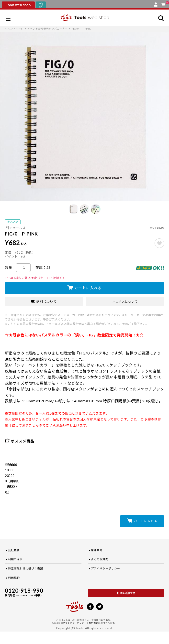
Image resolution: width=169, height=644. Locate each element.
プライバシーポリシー (106, 581)
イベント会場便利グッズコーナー (47, 29)
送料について (44, 301)
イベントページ (14, 29)
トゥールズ (18, 228)
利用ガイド (15, 572)
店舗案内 (97, 563)
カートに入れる (88, 288)
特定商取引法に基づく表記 (26, 581)
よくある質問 (100, 572)
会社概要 (14, 563)
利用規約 (14, 590)
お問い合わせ (126, 606)
